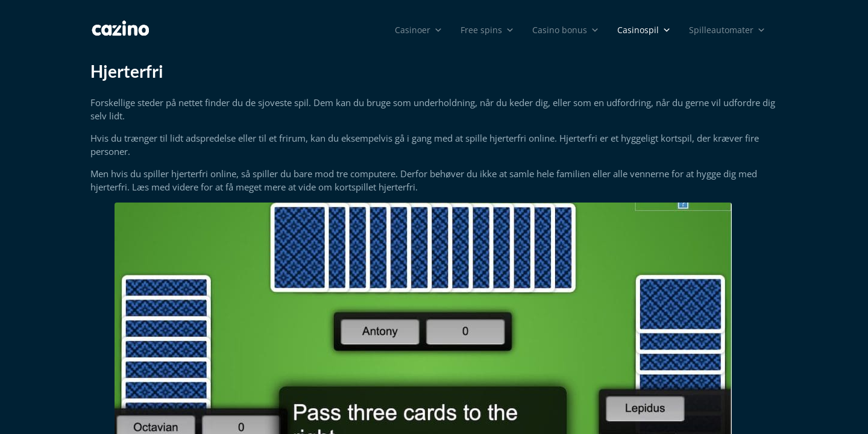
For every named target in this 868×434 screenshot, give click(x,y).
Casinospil (644, 30)
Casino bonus (566, 30)
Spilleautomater (727, 30)
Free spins (487, 30)
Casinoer (419, 30)
